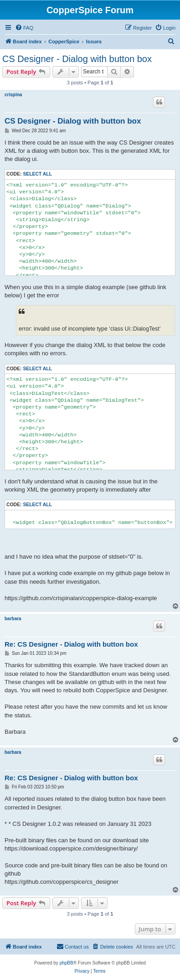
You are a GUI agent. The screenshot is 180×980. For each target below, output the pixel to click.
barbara (13, 619)
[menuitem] (24, 28)
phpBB (67, 963)
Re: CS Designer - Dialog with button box (71, 644)
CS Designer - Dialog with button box (77, 59)
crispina (13, 95)
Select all (37, 174)
